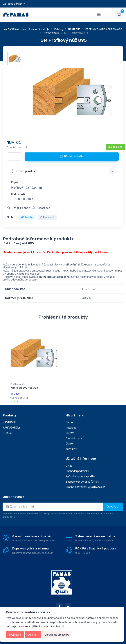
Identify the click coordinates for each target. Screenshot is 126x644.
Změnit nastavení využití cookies (85, 487)
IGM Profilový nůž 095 (24, 388)
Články (70, 444)
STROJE (8, 433)
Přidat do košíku (72, 156)
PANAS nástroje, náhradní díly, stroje (29, 29)
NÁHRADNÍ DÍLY (12, 428)
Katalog (59, 29)
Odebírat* (113, 507)
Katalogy (71, 428)
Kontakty (71, 449)
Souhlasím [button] (15, 635)
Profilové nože (51, 33)
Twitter (27, 217)
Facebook (47, 217)
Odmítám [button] (33, 635)
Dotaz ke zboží (19, 208)
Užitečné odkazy (13, 4)
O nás (69, 466)
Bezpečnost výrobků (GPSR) (83, 482)
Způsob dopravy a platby (80, 476)
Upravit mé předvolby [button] (57, 635)
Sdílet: (11, 217)
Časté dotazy (74, 438)
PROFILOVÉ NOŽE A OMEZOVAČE (104, 29)
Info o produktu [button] (25, 171)
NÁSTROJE (74, 29)
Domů (69, 422)
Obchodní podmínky (77, 471)
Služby (70, 433)
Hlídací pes (41, 208)
